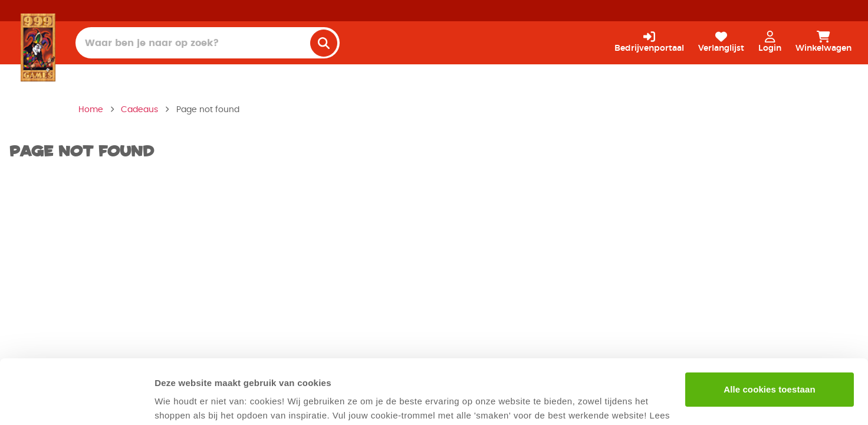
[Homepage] (38, 47)
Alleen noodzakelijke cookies (770, 367)
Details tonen (183, 402)
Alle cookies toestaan (770, 329)
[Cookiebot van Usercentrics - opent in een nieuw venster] (76, 402)
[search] (324, 43)
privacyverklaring (217, 369)
